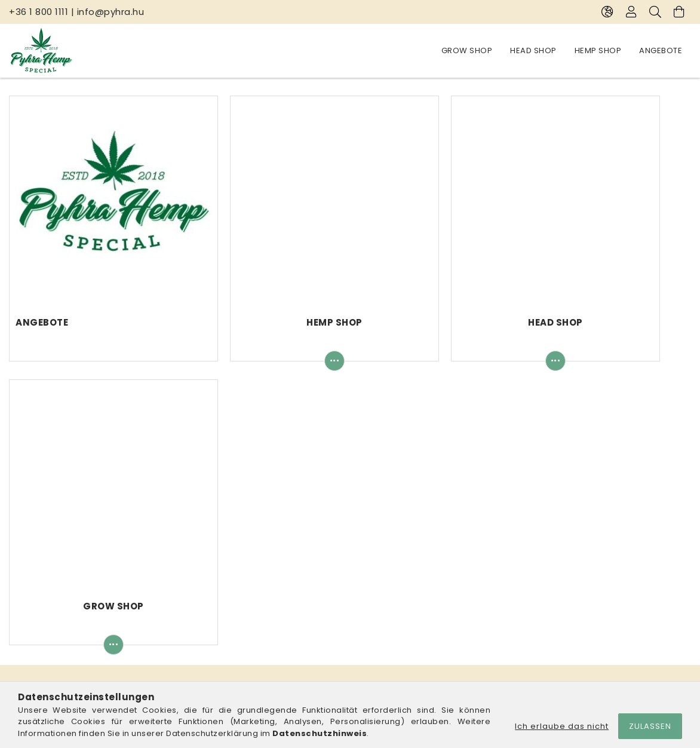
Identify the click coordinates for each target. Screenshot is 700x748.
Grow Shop (657, 50)
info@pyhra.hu (111, 12)
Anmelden (204, 574)
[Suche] (655, 12)
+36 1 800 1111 (39, 12)
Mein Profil (204, 610)
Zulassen (650, 726)
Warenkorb (206, 628)
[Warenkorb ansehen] (679, 12)
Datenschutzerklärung (402, 592)
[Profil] (631, 12)
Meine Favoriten (216, 645)
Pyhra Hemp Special (162, 510)
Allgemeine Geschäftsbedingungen (430, 574)
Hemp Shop (526, 50)
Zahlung (373, 610)
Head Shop (590, 50)
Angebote (463, 50)
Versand (374, 628)
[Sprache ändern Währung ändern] (607, 12)
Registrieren (208, 592)
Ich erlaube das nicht (562, 726)
